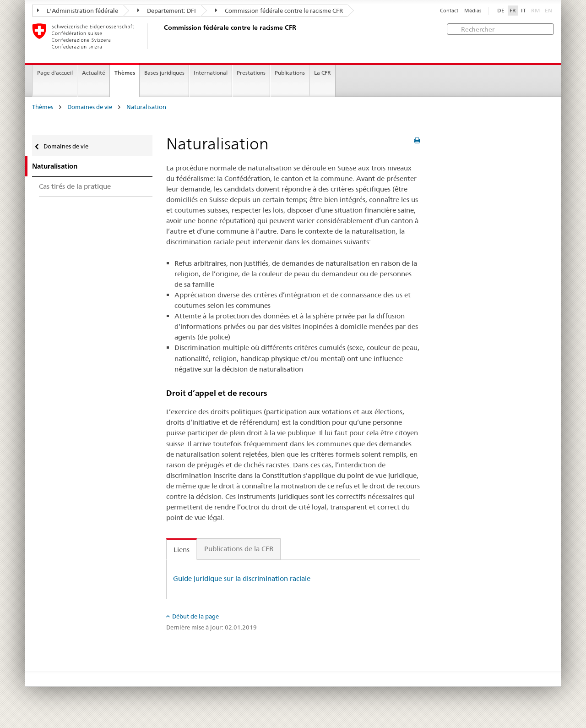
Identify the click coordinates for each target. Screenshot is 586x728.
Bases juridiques (164, 73)
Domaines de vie (90, 107)
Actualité (94, 73)
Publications (290, 73)
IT (524, 11)
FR (513, 11)
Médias (473, 11)
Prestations (251, 73)
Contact (449, 11)
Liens (182, 550)
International (211, 73)
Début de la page (195, 616)
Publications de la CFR (239, 549)
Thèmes (125, 73)
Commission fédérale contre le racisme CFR (279, 11)
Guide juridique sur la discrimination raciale (242, 578)
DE (501, 11)
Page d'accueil (55, 73)
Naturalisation (146, 107)
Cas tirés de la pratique (75, 186)
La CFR (323, 73)
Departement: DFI (167, 11)
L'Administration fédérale (78, 11)
